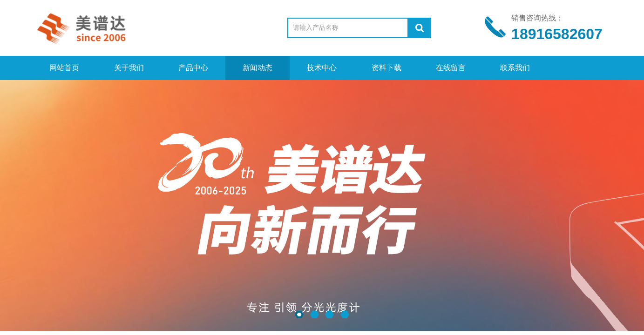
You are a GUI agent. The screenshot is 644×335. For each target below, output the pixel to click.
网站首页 (64, 68)
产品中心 (193, 68)
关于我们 (129, 68)
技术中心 (322, 68)
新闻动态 (258, 68)
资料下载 (386, 68)
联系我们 (515, 68)
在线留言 (451, 68)
